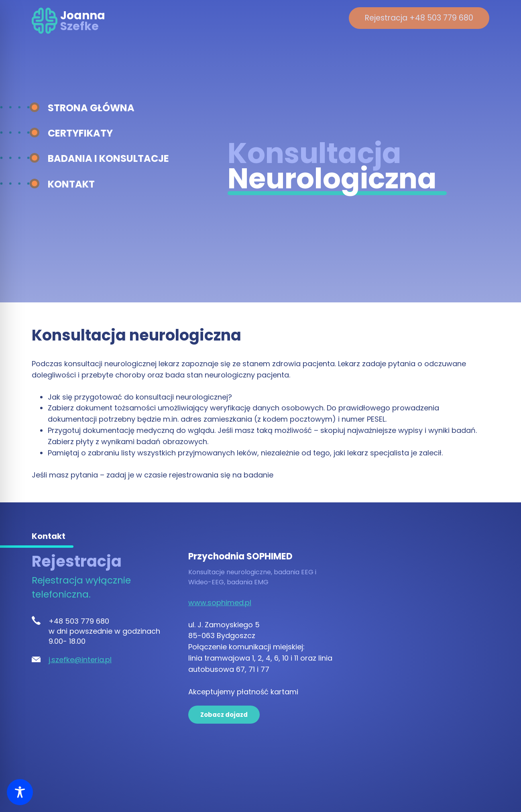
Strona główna (91, 108)
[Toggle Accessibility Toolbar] (20, 792)
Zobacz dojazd (224, 715)
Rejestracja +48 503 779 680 (419, 18)
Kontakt (71, 184)
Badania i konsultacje (108, 158)
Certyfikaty (80, 133)
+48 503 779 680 (79, 621)
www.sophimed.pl (220, 603)
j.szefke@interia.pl (80, 660)
